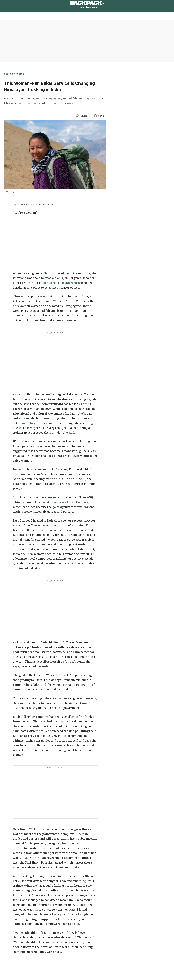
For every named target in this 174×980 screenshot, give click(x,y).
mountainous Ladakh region (60, 283)
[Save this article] (99, 116)
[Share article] (82, 116)
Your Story (28, 423)
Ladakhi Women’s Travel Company (65, 502)
